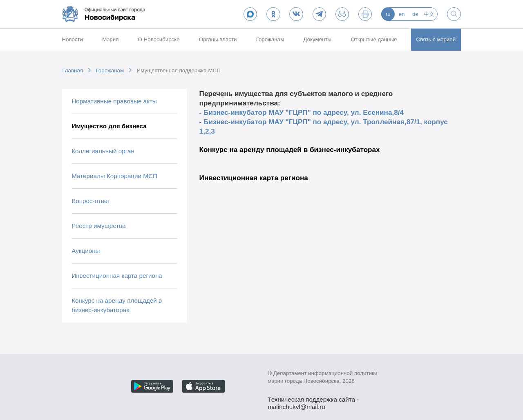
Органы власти (218, 39)
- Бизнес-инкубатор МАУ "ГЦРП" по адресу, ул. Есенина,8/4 (302, 112)
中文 (429, 14)
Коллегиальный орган (103, 151)
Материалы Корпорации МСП (114, 176)
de (415, 14)
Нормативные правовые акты (114, 101)
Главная (73, 70)
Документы (318, 39)
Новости (72, 39)
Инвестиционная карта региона (117, 276)
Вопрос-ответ (91, 201)
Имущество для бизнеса (109, 126)
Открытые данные (374, 39)
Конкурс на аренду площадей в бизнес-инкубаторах (117, 305)
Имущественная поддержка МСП (179, 70)
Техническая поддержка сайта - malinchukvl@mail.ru (313, 400)
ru (388, 14)
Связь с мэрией (436, 39)
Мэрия (110, 39)
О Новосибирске (159, 39)
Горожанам (270, 39)
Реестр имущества (98, 226)
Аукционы (86, 251)
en (402, 14)
